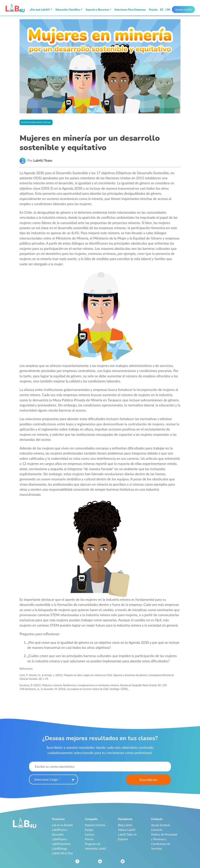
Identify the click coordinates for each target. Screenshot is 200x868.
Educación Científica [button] (68, 9)
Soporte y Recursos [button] (97, 9)
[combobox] (54, 779)
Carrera (90, 834)
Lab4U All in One (62, 853)
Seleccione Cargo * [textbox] (47, 779)
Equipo (89, 830)
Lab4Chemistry (61, 844)
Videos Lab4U (127, 830)
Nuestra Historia (95, 825)
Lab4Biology (60, 849)
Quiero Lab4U (183, 9)
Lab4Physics (59, 830)
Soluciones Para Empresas (130, 9)
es (162, 9)
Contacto (157, 830)
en (168, 9)
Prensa (89, 839)
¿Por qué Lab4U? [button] (40, 9)
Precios (153, 9)
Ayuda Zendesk (161, 825)
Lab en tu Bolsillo (62, 825)
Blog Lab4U (125, 825)
